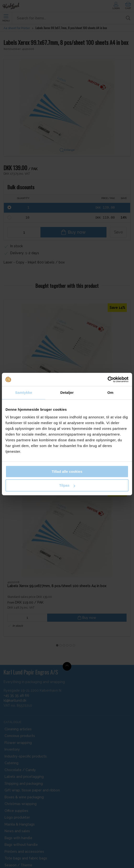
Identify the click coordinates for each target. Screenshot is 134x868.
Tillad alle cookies (67, 471)
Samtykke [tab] (24, 392)
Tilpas (67, 485)
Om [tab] (110, 392)
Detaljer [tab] (67, 392)
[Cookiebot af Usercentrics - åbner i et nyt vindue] (108, 379)
